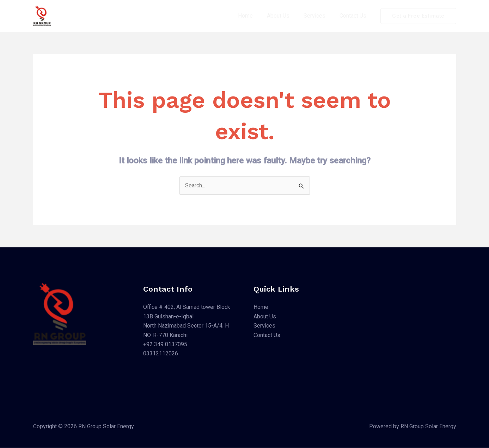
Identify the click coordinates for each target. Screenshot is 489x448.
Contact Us (354, 16)
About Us (285, 16)
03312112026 (161, 354)
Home (255, 16)
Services (319, 16)
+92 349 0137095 (165, 345)
